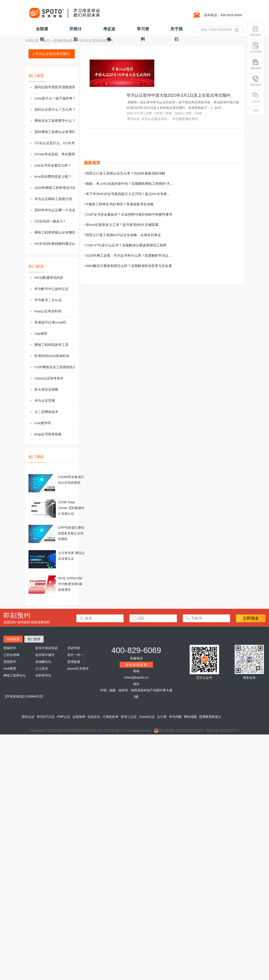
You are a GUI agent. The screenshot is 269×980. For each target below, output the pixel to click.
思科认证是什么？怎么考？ (55, 109)
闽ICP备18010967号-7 (223, 730)
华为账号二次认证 (48, 300)
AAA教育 (10, 669)
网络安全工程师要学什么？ (55, 121)
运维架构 (79, 717)
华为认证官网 (45, 401)
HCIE (159, 113)
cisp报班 (41, 333)
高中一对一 (75, 655)
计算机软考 (111, 717)
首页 (46, 41)
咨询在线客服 (136, 665)
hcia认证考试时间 (48, 311)
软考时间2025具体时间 (52, 356)
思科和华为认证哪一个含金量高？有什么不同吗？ (59, 210)
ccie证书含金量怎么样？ (53, 165)
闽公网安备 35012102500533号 (179, 730)
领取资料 (256, 64)
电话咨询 (256, 81)
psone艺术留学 (78, 669)
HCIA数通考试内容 (49, 278)
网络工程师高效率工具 (52, 345)
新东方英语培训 (47, 648)
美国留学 (10, 662)
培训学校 (74, 648)
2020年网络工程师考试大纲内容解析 (59, 188)
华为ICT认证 (46, 717)
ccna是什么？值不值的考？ (55, 98)
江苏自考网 (11, 655)
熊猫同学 (10, 648)
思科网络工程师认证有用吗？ (57, 132)
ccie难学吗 (43, 423)
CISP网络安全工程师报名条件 (57, 367)
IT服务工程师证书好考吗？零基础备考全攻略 (120, 204)
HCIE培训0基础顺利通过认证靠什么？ (59, 244)
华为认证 (134, 119)
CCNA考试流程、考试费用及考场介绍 (59, 154)
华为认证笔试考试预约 (52, 54)
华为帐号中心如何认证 (52, 289)
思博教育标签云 (65, 41)
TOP (256, 111)
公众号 (256, 98)
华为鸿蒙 (175, 717)
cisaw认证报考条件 (49, 378)
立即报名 (251, 618)
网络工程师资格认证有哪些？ (57, 232)
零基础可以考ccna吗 (50, 322)
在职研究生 (43, 675)
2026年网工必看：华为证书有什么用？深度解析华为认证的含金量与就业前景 (144, 255)
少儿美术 (42, 669)
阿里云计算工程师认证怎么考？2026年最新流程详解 (125, 173)
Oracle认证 (147, 717)
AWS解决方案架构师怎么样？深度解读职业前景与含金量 (129, 266)
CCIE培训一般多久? (50, 221)
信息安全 (94, 717)
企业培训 (256, 48)
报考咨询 (256, 31)
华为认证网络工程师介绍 (53, 199)
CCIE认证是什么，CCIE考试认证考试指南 (59, 143)
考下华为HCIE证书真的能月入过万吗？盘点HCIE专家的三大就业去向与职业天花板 (149, 194)
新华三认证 (129, 717)
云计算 (162, 717)
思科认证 (28, 717)
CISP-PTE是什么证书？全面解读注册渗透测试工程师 (126, 245)
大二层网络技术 (46, 412)
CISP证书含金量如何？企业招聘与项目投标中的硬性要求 (129, 214)
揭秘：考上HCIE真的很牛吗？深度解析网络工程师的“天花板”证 (134, 184)
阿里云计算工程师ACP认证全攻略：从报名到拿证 (123, 235)
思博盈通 (74, 662)
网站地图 (190, 717)
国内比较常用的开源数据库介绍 (58, 87)
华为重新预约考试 (185, 119)
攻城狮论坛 (43, 662)
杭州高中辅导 (45, 655)
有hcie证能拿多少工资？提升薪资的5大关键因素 (122, 225)
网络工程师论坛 (15, 675)
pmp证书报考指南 (48, 434)
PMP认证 (64, 717)
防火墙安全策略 (46, 389)
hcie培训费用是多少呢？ (53, 176)
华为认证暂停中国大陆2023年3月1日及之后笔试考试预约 (178, 95)
